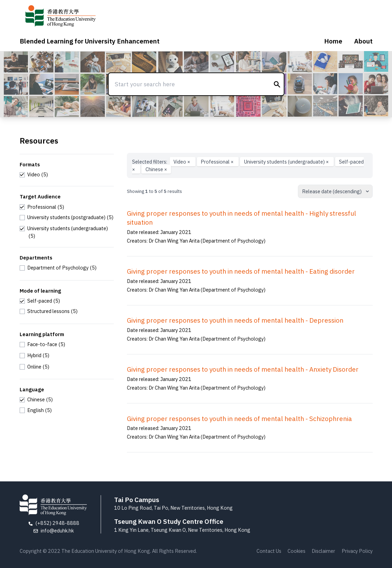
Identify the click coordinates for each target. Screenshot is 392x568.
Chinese (156, 169)
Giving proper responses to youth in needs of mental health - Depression (235, 320)
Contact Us (269, 551)
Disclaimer (323, 551)
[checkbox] (34, 175)
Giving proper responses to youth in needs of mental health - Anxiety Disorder (243, 369)
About (363, 41)
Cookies (296, 551)
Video (182, 162)
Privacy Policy (357, 551)
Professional (218, 162)
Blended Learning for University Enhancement (90, 41)
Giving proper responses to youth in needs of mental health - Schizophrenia (239, 419)
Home (333, 41)
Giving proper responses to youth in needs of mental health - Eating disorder (241, 271)
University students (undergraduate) (287, 162)
